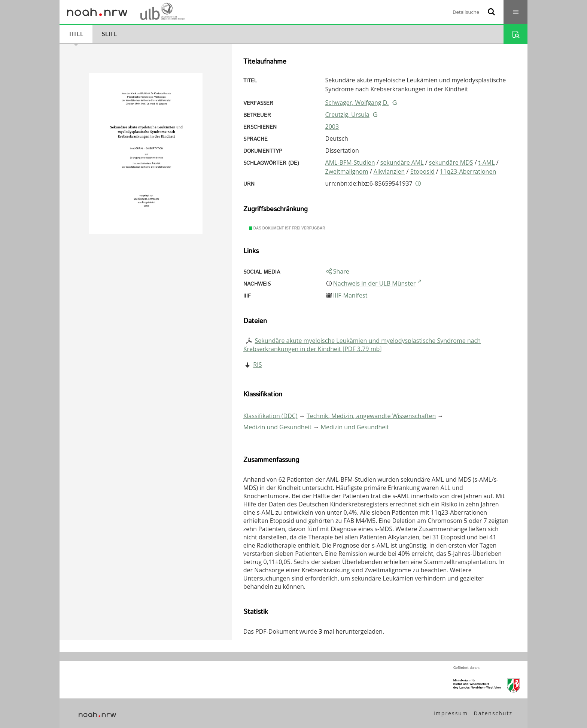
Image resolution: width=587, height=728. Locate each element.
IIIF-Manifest (350, 295)
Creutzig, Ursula (347, 115)
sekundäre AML (402, 162)
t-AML (487, 162)
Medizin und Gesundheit (277, 427)
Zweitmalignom (347, 171)
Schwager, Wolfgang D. (357, 103)
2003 (332, 127)
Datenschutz (493, 713)
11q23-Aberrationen (468, 171)
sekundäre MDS (451, 162)
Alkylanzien (389, 171)
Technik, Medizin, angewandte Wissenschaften (371, 416)
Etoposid (422, 171)
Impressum (451, 713)
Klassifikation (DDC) (270, 416)
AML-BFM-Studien (350, 162)
